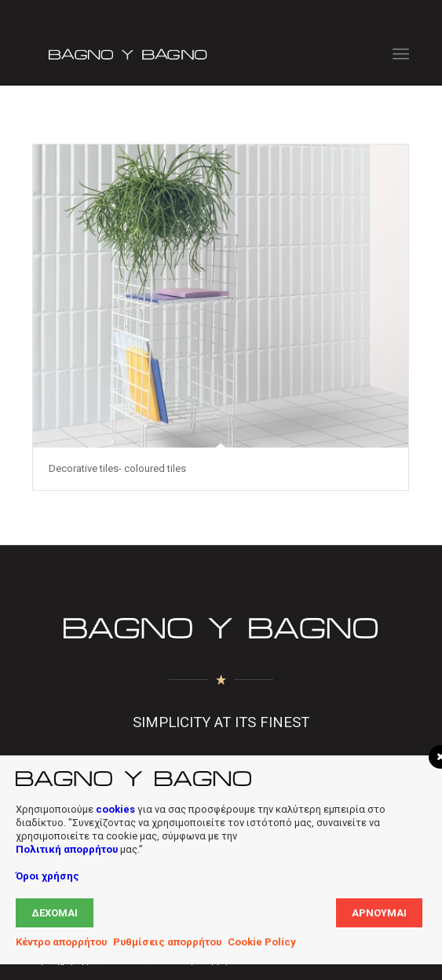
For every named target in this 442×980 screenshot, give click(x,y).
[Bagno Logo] (183, 54)
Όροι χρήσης (47, 876)
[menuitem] (401, 54)
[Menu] (401, 54)
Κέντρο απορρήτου (61, 942)
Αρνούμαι (379, 913)
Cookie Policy (262, 942)
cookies (115, 809)
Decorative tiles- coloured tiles (117, 468)
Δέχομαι (55, 913)
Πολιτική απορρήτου (67, 849)
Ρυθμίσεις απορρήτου (167, 942)
